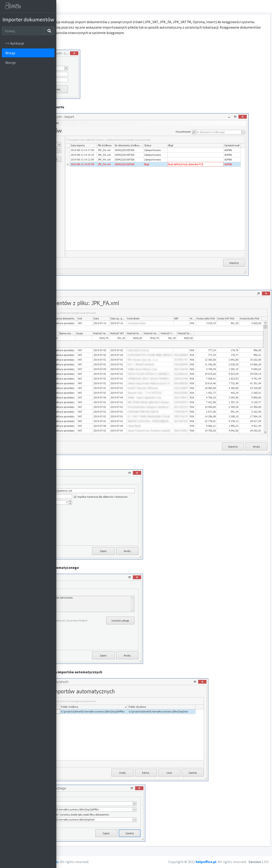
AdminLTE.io (105, 862)
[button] (267, 6)
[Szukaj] (23, 31)
